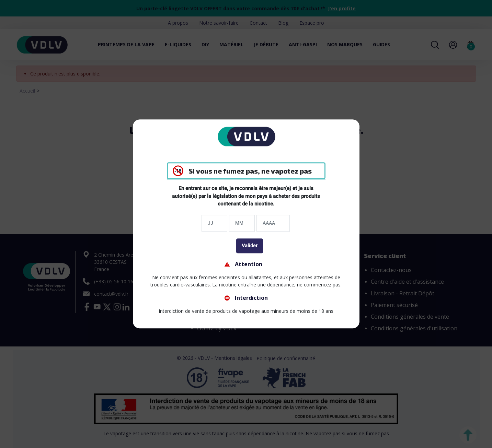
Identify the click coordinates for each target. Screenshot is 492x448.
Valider (250, 246)
